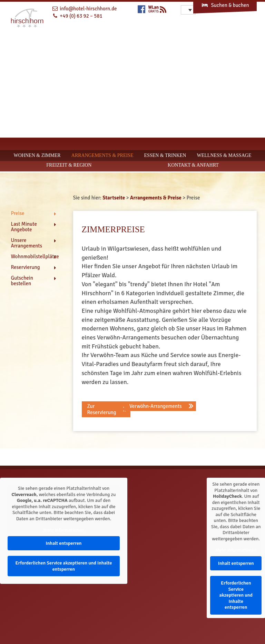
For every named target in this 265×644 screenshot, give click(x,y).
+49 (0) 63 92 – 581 (81, 16)
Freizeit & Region (69, 165)
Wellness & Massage (224, 155)
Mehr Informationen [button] (64, 530)
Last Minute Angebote (24, 227)
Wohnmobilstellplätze (33, 256)
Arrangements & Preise (102, 155)
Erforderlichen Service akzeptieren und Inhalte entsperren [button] (63, 566)
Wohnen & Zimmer (37, 155)
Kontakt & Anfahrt (193, 165)
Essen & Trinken (165, 155)
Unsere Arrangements (27, 243)
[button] (106, 409)
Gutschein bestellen (22, 281)
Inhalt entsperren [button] (63, 543)
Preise (18, 213)
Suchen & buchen (225, 5)
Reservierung (26, 267)
